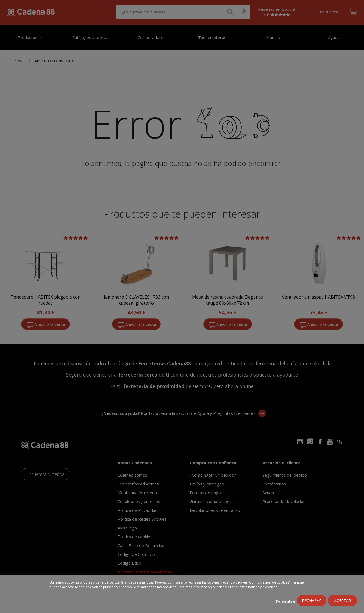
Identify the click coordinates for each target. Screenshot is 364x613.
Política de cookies (263, 587)
